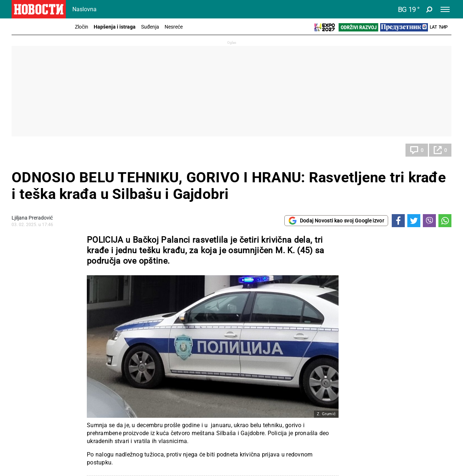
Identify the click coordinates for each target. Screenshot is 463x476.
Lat (433, 27)
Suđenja (150, 27)
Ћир (443, 27)
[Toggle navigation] (445, 9)
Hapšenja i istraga (115, 27)
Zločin (82, 27)
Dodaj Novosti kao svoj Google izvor (336, 221)
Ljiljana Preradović (32, 218)
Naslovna (84, 9)
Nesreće (174, 27)
